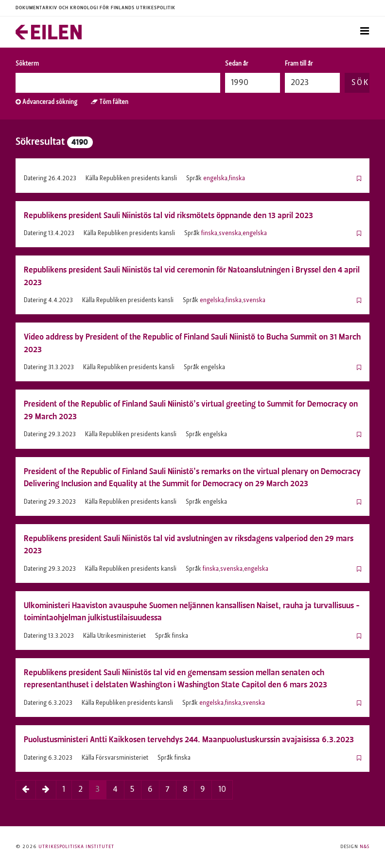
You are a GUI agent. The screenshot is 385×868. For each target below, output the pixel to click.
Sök (361, 83)
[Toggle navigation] (365, 32)
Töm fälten (110, 102)
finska (237, 179)
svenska (230, 234)
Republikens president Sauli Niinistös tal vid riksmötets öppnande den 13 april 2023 (168, 215)
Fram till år (299, 64)
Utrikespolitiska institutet (77, 847)
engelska (215, 179)
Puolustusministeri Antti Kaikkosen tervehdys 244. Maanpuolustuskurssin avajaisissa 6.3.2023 (189, 740)
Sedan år (237, 64)
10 (222, 790)
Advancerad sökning (46, 102)
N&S (365, 847)
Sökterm (27, 64)
